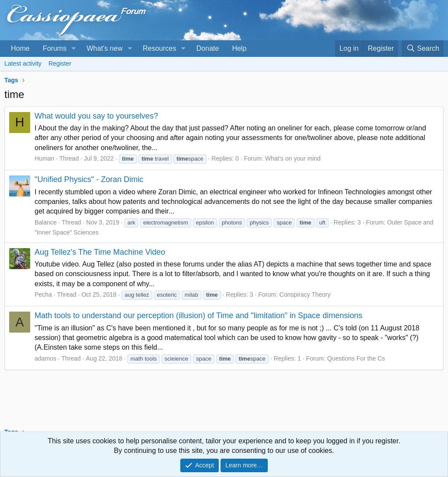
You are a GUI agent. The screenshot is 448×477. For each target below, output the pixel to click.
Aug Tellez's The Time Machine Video (100, 252)
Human (44, 158)
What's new (105, 48)
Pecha (43, 295)
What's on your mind (293, 158)
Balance (46, 222)
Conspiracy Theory (305, 295)
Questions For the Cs (356, 358)
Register (60, 63)
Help (239, 48)
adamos (45, 358)
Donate (208, 48)
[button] (74, 49)
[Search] (423, 49)
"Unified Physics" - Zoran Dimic (89, 179)
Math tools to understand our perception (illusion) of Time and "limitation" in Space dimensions (198, 316)
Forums (55, 48)
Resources (159, 48)
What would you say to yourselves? (96, 116)
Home (20, 48)
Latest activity (23, 63)
